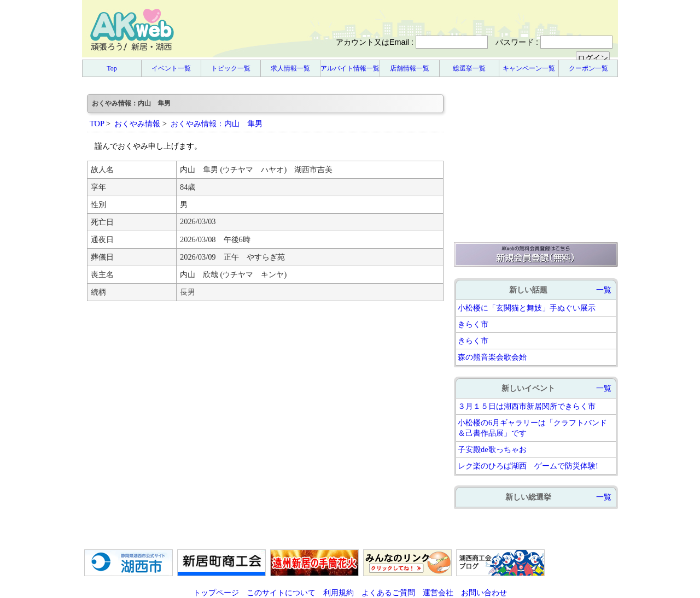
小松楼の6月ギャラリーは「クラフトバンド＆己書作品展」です (532, 428)
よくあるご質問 (388, 593)
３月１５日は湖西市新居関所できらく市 (527, 406)
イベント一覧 (171, 68)
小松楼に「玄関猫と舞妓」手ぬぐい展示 (527, 308)
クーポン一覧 (588, 68)
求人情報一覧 (290, 68)
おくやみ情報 (137, 124)
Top (112, 68)
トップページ (216, 593)
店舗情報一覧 (410, 68)
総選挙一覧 (469, 68)
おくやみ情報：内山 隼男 (217, 124)
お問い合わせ (484, 593)
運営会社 (438, 593)
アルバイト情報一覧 (350, 68)
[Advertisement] (536, 162)
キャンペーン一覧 (529, 68)
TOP (97, 124)
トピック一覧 (231, 68)
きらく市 (473, 324)
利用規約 (339, 593)
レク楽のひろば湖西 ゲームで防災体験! (528, 466)
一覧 (604, 290)
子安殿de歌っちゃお (492, 449)
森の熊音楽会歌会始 (492, 357)
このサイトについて (281, 593)
